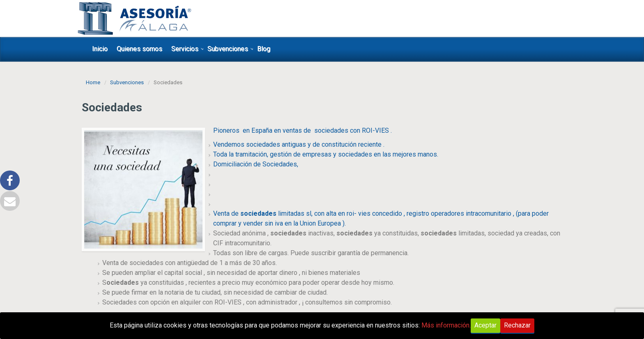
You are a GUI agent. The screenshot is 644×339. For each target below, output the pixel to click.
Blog (264, 49)
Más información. (446, 325)
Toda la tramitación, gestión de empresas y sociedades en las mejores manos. (326, 154)
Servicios (185, 49)
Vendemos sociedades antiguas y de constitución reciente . (299, 144)
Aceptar (485, 325)
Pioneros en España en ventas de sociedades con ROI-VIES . (302, 130)
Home (93, 82)
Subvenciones (228, 49)
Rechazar (517, 325)
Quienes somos (139, 49)
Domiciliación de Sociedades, (256, 164)
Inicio (100, 49)
